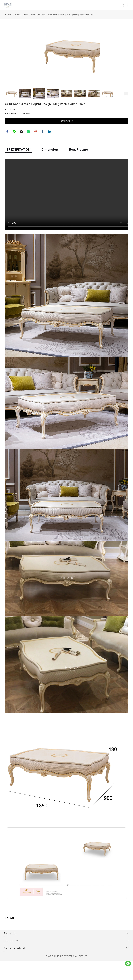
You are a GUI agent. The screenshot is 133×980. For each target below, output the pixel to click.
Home (8, 15)
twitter (22, 151)
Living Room (40, 15)
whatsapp (29, 151)
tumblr (43, 151)
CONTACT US (66, 140)
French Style (29, 15)
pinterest (36, 151)
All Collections (17, 15)
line (14, 151)
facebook (7, 151)
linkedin (50, 151)
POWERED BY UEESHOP (75, 975)
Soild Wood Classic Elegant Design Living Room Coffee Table (70, 15)
